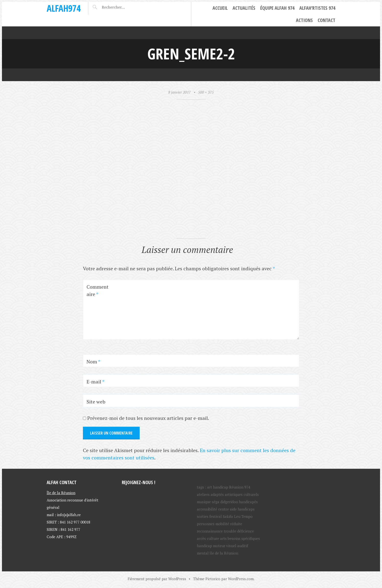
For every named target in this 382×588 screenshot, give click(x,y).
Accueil (220, 8)
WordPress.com (241, 579)
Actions (304, 20)
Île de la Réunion (61, 492)
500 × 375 (206, 92)
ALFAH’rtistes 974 (317, 8)
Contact (326, 20)
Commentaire (98, 290)
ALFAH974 (64, 8)
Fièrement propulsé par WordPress (157, 579)
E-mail (95, 382)
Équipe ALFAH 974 (277, 8)
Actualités (244, 8)
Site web (96, 402)
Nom (93, 362)
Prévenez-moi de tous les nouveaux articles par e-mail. (148, 418)
